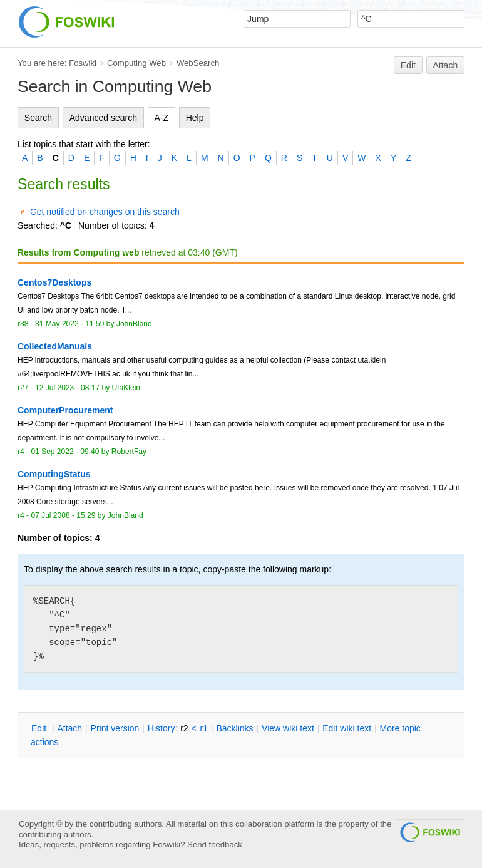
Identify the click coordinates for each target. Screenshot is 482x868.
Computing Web (136, 63)
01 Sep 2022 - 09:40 (65, 452)
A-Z (162, 118)
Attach (446, 65)
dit (40, 728)
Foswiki (83, 63)
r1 (204, 728)
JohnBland (134, 324)
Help (195, 118)
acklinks (234, 728)
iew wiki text (288, 728)
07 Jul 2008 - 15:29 (63, 515)
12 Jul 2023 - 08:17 (67, 388)
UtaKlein (126, 388)
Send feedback (215, 845)
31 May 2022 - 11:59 (69, 324)
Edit (408, 65)
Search (38, 118)
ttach (69, 728)
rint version (115, 728)
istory (162, 728)
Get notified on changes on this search (105, 212)
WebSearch (198, 63)
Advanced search (103, 118)
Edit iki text (347, 728)
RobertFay (129, 452)
